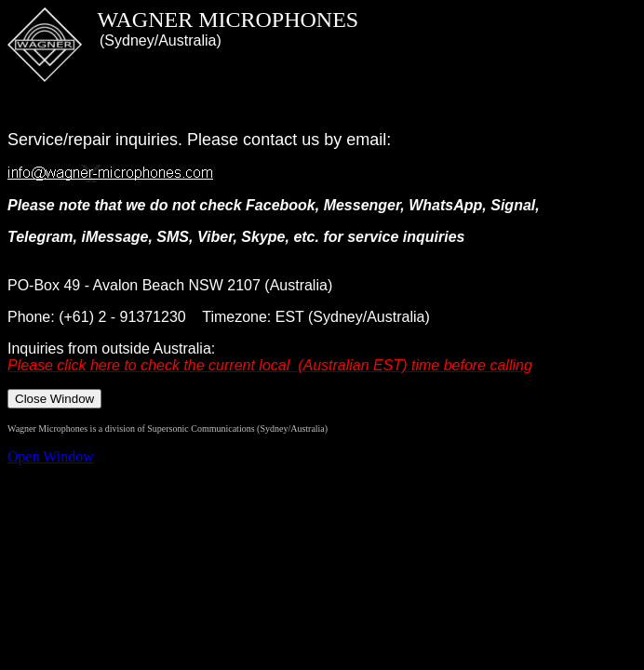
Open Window (51, 456)
